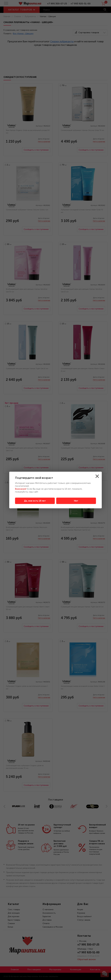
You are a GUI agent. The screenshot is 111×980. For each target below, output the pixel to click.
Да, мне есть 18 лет (35, 501)
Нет (76, 501)
